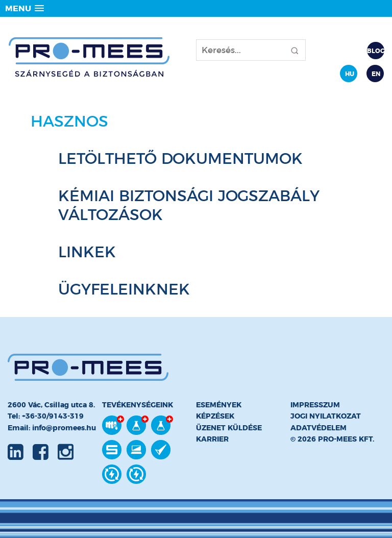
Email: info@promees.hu (52, 428)
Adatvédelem (318, 428)
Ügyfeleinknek (124, 289)
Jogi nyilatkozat (326, 416)
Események (219, 405)
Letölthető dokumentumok (180, 158)
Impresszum (315, 405)
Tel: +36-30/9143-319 (46, 416)
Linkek (87, 252)
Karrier (212, 439)
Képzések (215, 416)
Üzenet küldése (229, 428)
